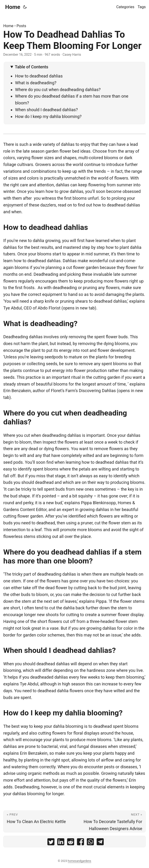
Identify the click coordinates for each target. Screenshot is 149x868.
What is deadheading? (36, 83)
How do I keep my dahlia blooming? (48, 116)
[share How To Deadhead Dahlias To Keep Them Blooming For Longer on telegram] (100, 843)
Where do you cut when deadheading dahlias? (58, 90)
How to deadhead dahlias (39, 76)
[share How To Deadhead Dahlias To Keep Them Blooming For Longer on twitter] (51, 843)
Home (13, 7)
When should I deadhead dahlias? (46, 110)
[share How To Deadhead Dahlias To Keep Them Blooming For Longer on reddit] (71, 843)
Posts (21, 26)
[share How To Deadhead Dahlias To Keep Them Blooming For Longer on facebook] (80, 843)
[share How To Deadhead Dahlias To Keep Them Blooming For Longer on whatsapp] (90, 843)
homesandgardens (80, 861)
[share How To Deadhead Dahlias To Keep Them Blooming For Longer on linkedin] (61, 843)
